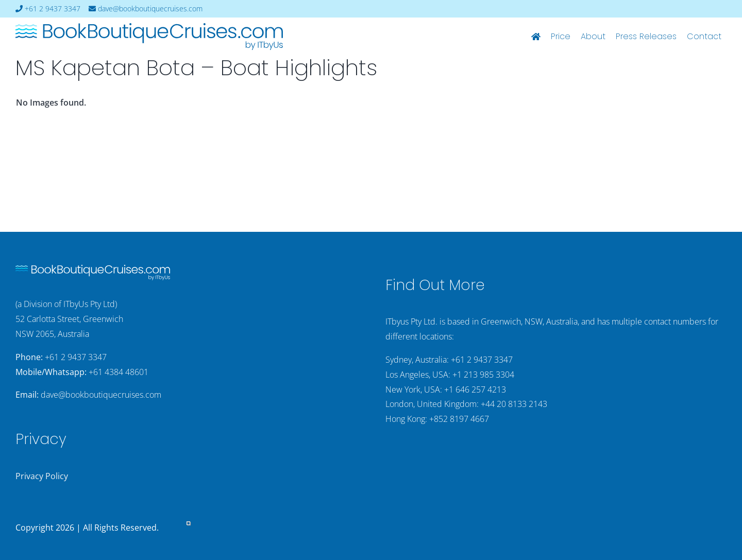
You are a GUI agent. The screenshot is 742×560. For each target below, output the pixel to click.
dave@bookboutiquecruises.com (146, 9)
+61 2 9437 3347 (48, 9)
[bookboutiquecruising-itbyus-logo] (149, 27)
